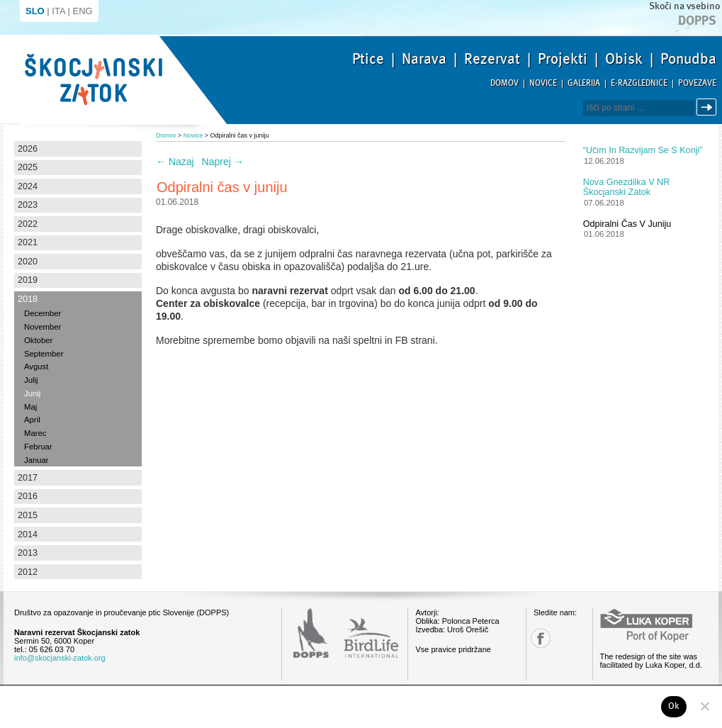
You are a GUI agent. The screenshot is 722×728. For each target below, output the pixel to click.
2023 (28, 205)
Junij (32, 393)
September (44, 354)
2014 (28, 534)
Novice (543, 83)
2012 (28, 572)
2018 (28, 299)
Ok (674, 706)
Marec (35, 433)
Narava (424, 59)
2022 (28, 224)
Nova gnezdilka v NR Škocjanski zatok (627, 187)
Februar (38, 447)
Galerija (584, 83)
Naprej (223, 162)
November (43, 327)
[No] (704, 706)
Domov (504, 83)
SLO (35, 11)
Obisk (624, 59)
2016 (28, 496)
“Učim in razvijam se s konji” (643, 150)
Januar (36, 460)
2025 (28, 167)
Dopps (697, 21)
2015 (28, 515)
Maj (30, 407)
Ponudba (688, 59)
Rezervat (492, 59)
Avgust (36, 366)
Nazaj (175, 162)
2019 (28, 280)
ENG (83, 11)
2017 (28, 478)
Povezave (697, 83)
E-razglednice (639, 83)
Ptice (368, 59)
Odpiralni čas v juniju (627, 224)
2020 (28, 262)
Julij (31, 380)
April (32, 420)
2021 (28, 242)
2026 (28, 149)
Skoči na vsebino (684, 6)
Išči (709, 107)
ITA (58, 11)
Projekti (563, 59)
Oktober (38, 340)
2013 (28, 553)
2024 (28, 186)
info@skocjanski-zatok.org (60, 658)
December (43, 313)
